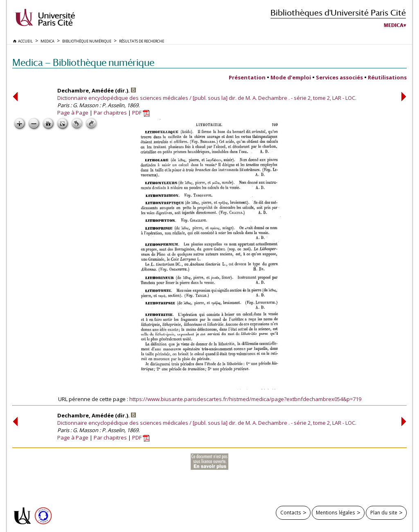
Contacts (291, 512)
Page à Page (73, 113)
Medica (394, 25)
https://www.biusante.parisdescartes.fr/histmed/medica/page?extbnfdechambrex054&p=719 (245, 399)
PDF (141, 113)
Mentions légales (336, 512)
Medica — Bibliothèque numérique (83, 62)
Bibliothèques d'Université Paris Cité (338, 12)
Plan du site (384, 512)
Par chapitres (110, 113)
